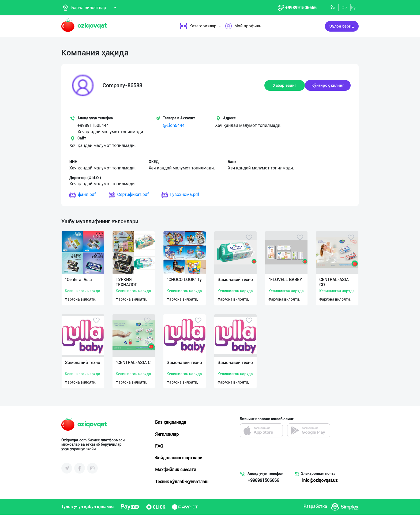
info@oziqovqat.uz (320, 481)
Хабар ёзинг (285, 86)
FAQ (159, 446)
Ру (353, 8)
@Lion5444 (174, 126)
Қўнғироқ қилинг (328, 86)
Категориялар (198, 26)
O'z (344, 8)
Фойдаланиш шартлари (179, 458)
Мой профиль (243, 26)
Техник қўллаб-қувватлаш (182, 482)
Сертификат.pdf (129, 195)
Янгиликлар (167, 435)
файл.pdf (83, 195)
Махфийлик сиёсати (176, 470)
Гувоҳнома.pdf (180, 195)
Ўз (333, 8)
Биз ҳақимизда (171, 423)
